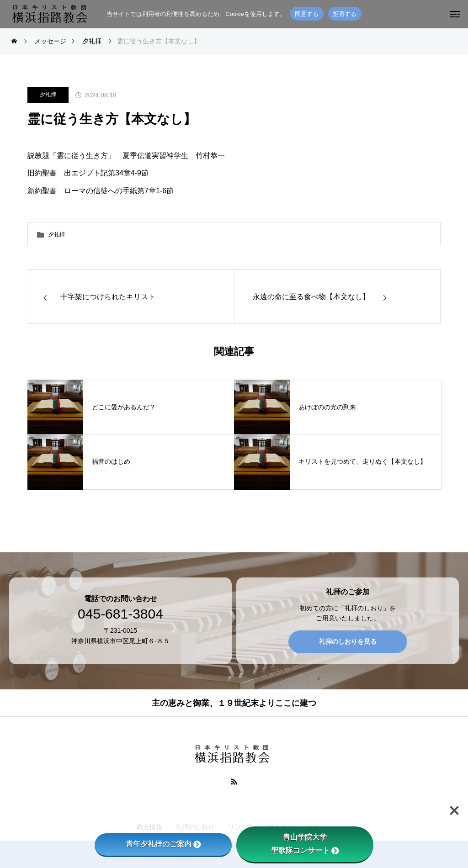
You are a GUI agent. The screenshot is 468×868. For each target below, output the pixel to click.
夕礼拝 (48, 95)
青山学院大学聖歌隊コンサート (305, 844)
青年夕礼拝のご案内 (163, 844)
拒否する (345, 14)
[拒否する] (457, 14)
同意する (307, 14)
